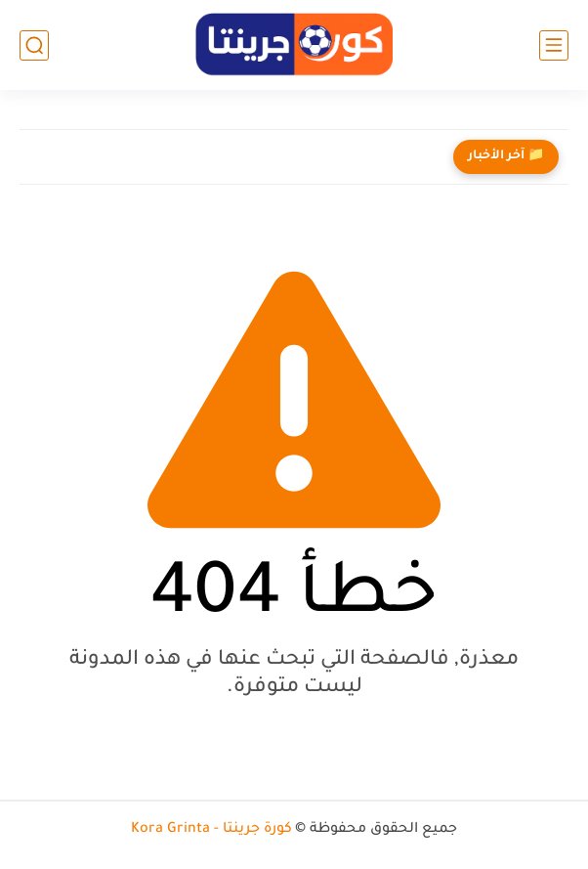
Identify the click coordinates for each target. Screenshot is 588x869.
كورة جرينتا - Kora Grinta (211, 830)
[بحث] (34, 45)
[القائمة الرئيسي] (554, 45)
